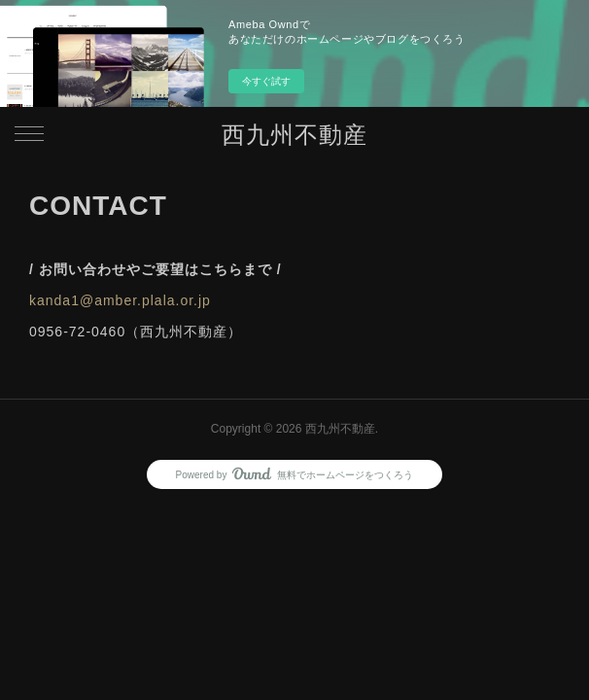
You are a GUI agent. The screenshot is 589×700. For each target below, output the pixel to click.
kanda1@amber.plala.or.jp (120, 300)
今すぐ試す (266, 81)
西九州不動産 (294, 135)
